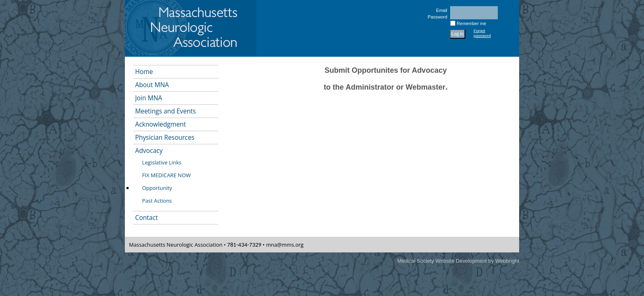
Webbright (507, 261)
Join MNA (149, 98)
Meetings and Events (166, 111)
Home (144, 72)
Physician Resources (165, 138)
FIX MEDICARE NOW (166, 175)
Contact (146, 218)
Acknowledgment (161, 124)
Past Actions (157, 201)
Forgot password (482, 33)
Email (440, 10)
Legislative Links (162, 162)
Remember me (471, 23)
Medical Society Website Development (442, 261)
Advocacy (149, 151)
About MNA (152, 85)
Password (436, 17)
